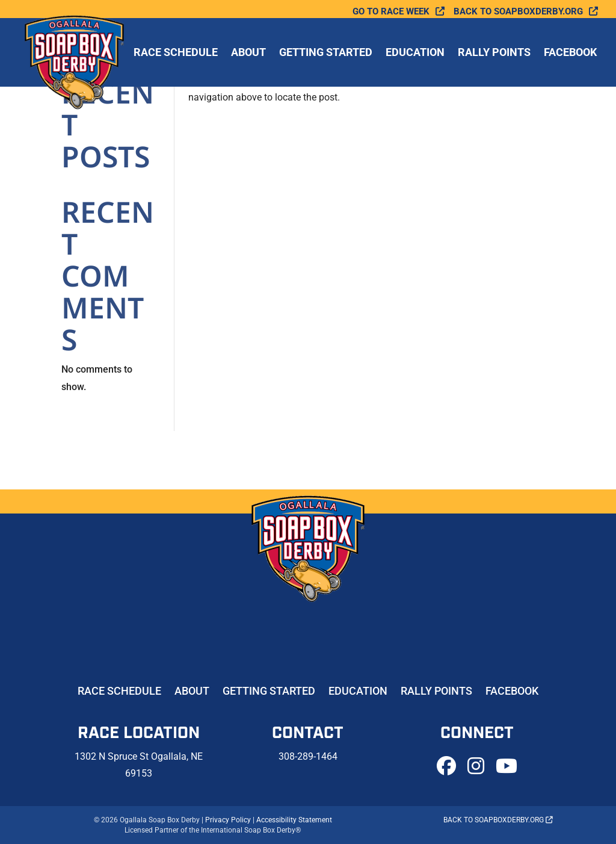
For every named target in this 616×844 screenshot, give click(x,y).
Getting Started (326, 53)
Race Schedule (176, 53)
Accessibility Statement (294, 820)
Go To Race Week (391, 12)
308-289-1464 (308, 756)
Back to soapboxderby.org (518, 12)
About (248, 53)
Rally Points (494, 53)
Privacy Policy (228, 820)
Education (415, 53)
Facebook (570, 53)
